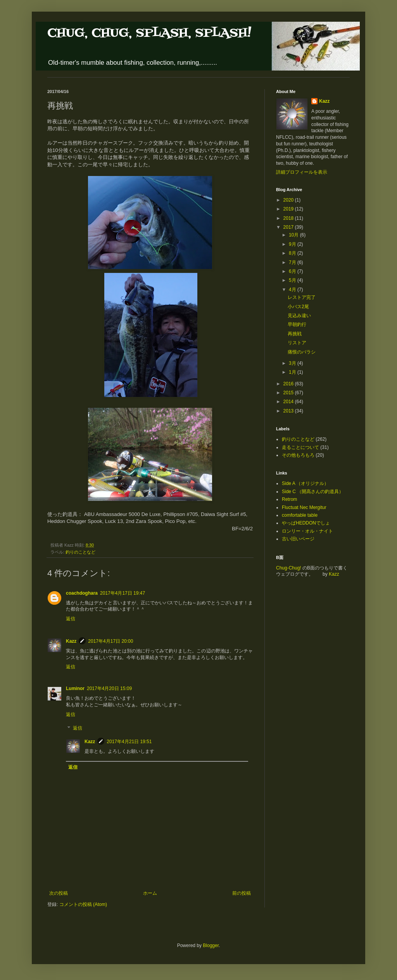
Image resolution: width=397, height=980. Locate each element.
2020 (289, 200)
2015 (289, 393)
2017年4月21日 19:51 (129, 742)
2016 (289, 384)
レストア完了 (302, 297)
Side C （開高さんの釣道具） (313, 492)
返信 (71, 619)
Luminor (75, 688)
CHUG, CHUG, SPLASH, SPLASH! (149, 33)
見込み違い (299, 316)
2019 (289, 209)
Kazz (71, 641)
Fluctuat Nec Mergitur (304, 507)
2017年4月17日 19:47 (123, 593)
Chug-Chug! (289, 568)
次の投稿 (59, 893)
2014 (289, 402)
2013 (289, 411)
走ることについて (300, 447)
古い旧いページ (298, 539)
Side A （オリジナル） (305, 483)
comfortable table (300, 515)
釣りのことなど (80, 552)
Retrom (289, 499)
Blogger (211, 945)
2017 (289, 227)
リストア (297, 343)
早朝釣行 (297, 324)
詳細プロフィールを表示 (302, 172)
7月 (293, 262)
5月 (293, 280)
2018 (289, 218)
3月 (293, 363)
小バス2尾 (298, 307)
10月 (294, 235)
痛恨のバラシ (302, 352)
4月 (293, 290)
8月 (293, 253)
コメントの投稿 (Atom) (83, 904)
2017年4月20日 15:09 (109, 688)
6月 (293, 271)
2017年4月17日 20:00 (110, 641)
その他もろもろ (298, 455)
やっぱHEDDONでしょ (306, 523)
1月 (293, 372)
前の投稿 (242, 893)
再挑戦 (295, 334)
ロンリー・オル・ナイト (307, 531)
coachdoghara (82, 593)
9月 (293, 244)
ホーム (150, 893)
